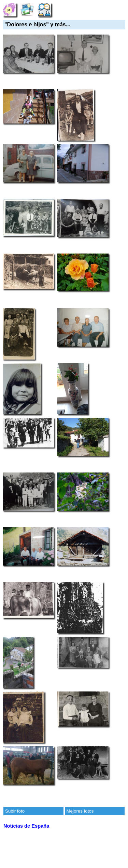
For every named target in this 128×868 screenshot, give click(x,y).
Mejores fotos (80, 811)
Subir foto (15, 811)
